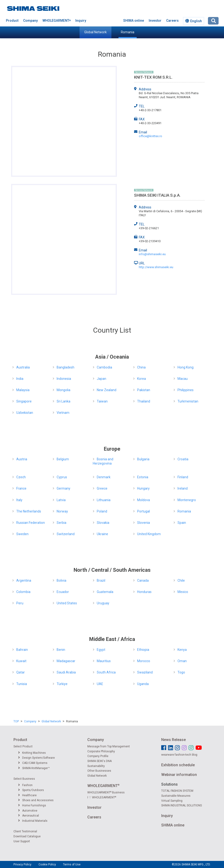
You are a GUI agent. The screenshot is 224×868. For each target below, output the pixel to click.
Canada (143, 580)
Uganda (143, 684)
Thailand (144, 401)
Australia (23, 367)
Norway (62, 511)
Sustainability (96, 766)
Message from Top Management (109, 746)
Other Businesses (99, 771)
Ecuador (63, 592)
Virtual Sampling (172, 801)
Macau (183, 379)
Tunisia (22, 684)
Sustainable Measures (176, 796)
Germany (63, 488)
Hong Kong (186, 367)
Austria (22, 459)
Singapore (24, 401)
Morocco (144, 661)
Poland (102, 511)
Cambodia (104, 367)
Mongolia (63, 390)
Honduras (144, 592)
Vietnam (63, 413)
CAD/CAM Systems (33, 763)
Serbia (61, 523)
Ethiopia (143, 650)
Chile (181, 580)
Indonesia (64, 379)
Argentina (24, 580)
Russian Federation (31, 523)
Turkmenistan (188, 401)
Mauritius (104, 661)
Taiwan (102, 401)
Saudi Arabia (66, 672)
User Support (22, 841)
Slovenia (144, 523)
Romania (128, 32)
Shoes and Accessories (36, 800)
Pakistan (144, 390)
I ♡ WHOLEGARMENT (102, 797)
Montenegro (187, 500)
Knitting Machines (32, 753)
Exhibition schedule (178, 765)
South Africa (106, 672)
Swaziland (145, 672)
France (21, 488)
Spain (182, 523)
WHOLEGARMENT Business (106, 792)
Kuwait (21, 661)
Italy (19, 500)
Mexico (183, 592)
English (194, 21)
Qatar (21, 672)
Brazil (101, 580)
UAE (100, 684)
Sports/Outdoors (31, 790)
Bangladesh (66, 367)
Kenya (182, 650)
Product (12, 21)
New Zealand (107, 390)
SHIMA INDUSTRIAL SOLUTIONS (182, 805)
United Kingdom (149, 534)
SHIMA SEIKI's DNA (99, 761)
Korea (142, 379)
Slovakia (103, 523)
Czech (21, 477)
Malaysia (23, 390)
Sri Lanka (63, 401)
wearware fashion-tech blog (179, 755)
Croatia (183, 459)
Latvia (61, 500)
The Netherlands (29, 511)
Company (30, 21)
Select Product (23, 746)
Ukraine (102, 534)
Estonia (143, 477)
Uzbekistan (25, 413)
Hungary (143, 488)
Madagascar (66, 661)
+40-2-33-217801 (150, 110)
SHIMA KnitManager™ (34, 768)
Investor (155, 21)
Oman (182, 661)
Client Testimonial (25, 831)
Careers (172, 21)
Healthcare (27, 795)
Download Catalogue (27, 836)
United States (67, 603)
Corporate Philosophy (101, 751)
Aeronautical (29, 816)
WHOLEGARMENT (57, 21)
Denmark (104, 477)
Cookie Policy (47, 864)
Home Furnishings (32, 805)
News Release (173, 740)
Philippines (186, 390)
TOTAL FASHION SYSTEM (177, 791)
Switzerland (66, 534)
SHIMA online (134, 21)
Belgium (63, 459)
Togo (181, 672)
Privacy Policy (22, 864)
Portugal (144, 511)
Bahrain (22, 650)
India (20, 379)
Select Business (24, 779)
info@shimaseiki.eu (152, 254)
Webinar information (179, 775)
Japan (101, 379)
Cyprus (62, 477)
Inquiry (81, 21)
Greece (102, 488)
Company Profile (98, 756)
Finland (183, 477)
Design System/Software (36, 758)
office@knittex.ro (150, 136)
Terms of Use (72, 864)
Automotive (28, 811)
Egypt (101, 650)
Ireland (183, 488)
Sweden (22, 534)
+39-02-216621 (149, 228)
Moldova (144, 500)
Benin (61, 650)
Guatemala (105, 592)
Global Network (95, 32)
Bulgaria (143, 459)
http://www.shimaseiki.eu (156, 267)
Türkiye (62, 684)
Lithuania (104, 500)
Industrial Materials (33, 821)
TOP (16, 721)
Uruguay (103, 603)
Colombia (23, 592)
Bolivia (61, 580)
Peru (20, 603)
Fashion (25, 785)
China (141, 367)
